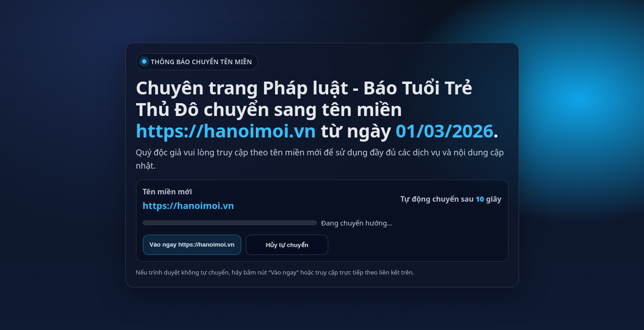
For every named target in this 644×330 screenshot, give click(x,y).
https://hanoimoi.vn (189, 206)
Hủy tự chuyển (287, 245)
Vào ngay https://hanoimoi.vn (192, 245)
